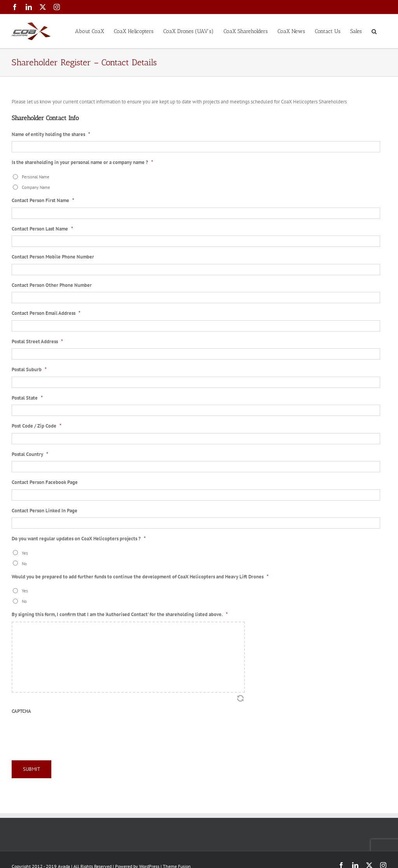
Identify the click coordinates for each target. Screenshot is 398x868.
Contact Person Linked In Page (45, 511)
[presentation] (71, 733)
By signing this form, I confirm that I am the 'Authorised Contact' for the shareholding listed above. (120, 615)
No (24, 563)
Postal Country (30, 454)
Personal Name (36, 177)
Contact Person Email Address (46, 313)
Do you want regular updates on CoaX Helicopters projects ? (79, 539)
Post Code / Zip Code (37, 426)
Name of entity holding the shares (51, 134)
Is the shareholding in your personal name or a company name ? (82, 162)
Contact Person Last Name (42, 229)
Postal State (27, 398)
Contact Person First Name (43, 201)
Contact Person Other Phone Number (52, 285)
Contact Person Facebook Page (45, 482)
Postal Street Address (37, 342)
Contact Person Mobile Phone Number (53, 257)
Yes (25, 553)
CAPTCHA (21, 711)
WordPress (149, 865)
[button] (374, 31)
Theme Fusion (177, 865)
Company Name (36, 187)
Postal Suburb (29, 370)
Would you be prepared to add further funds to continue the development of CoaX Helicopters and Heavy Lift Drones (140, 577)
